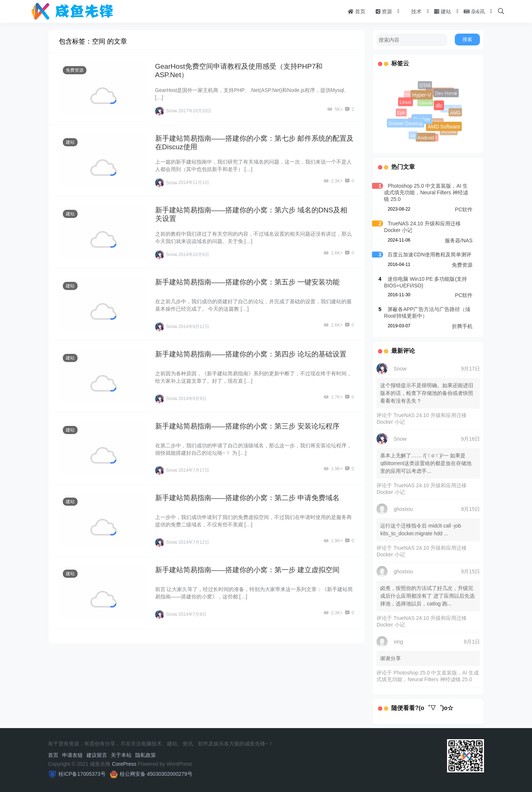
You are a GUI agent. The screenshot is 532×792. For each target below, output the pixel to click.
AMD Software (443, 126)
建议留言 (97, 755)
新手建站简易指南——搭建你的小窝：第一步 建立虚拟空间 (247, 570)
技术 (413, 11)
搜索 (467, 39)
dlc (438, 104)
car (413, 136)
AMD (455, 112)
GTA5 (425, 86)
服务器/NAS (459, 240)
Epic (402, 113)
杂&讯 (474, 11)
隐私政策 (146, 755)
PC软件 (464, 209)
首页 (357, 11)
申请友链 (72, 755)
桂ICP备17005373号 (82, 774)
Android (425, 137)
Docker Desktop (405, 123)
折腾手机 (462, 326)
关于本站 (121, 755)
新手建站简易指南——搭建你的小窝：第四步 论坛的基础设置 (251, 354)
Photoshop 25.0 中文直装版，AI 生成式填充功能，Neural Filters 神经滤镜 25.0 (426, 192)
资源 (384, 11)
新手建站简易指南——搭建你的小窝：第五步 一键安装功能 (247, 282)
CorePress (124, 764)
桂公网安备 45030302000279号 (156, 774)
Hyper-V (420, 94)
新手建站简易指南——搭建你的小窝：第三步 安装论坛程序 (247, 426)
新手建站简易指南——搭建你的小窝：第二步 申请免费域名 (247, 498)
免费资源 (75, 70)
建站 (443, 11)
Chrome (427, 105)
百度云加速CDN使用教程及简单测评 (429, 255)
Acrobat (449, 132)
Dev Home (446, 93)
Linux (405, 102)
